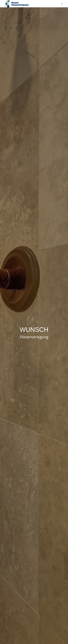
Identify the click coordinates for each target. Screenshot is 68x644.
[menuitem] (62, 4)
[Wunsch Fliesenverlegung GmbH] (28, 4)
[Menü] (62, 4)
